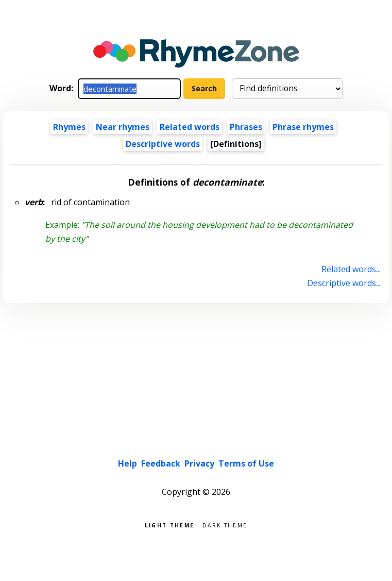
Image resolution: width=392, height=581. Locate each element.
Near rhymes (123, 127)
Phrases (246, 127)
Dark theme (225, 525)
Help (127, 463)
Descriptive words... (344, 283)
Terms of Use (246, 463)
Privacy (199, 463)
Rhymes (69, 127)
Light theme (169, 525)
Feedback (161, 463)
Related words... (351, 269)
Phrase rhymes (303, 127)
